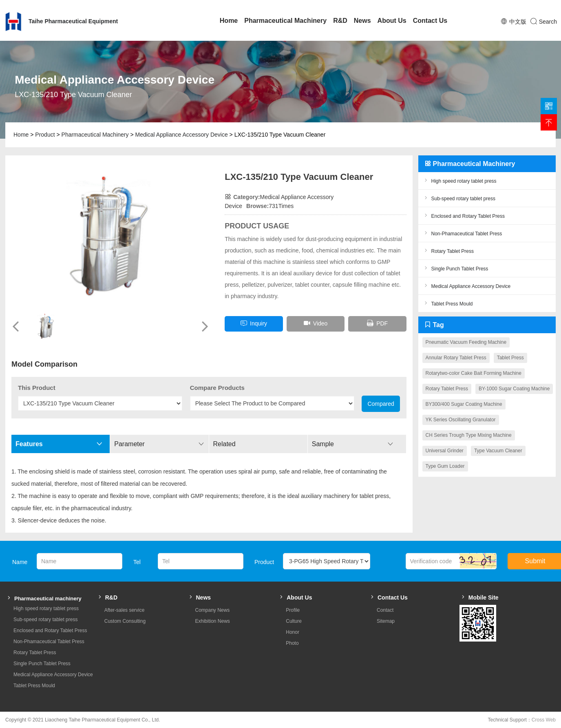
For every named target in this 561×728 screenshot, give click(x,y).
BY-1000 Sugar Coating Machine (514, 389)
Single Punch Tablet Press (455, 268)
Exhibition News (213, 621)
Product (45, 135)
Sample (353, 444)
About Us (392, 21)
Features (59, 444)
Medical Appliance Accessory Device (181, 135)
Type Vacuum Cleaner (498, 451)
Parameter (159, 444)
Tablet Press (510, 358)
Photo (292, 643)
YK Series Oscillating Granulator (461, 420)
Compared (381, 404)
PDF (377, 323)
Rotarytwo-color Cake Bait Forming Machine (474, 373)
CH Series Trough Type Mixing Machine (469, 435)
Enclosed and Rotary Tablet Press (464, 216)
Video (316, 323)
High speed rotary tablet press (459, 180)
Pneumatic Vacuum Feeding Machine (466, 342)
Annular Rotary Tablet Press (456, 358)
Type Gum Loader (445, 466)
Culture (294, 621)
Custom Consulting (125, 621)
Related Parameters (260, 447)
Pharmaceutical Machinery (285, 21)
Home (229, 21)
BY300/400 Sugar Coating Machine (464, 404)
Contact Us (430, 21)
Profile (293, 610)
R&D (340, 21)
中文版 (518, 22)
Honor (293, 632)
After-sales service (125, 610)
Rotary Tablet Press (448, 251)
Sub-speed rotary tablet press (459, 198)
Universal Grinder (445, 451)
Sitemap (386, 621)
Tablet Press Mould (448, 303)
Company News (213, 610)
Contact (385, 610)
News (362, 21)
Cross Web (544, 720)
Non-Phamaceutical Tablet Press (462, 233)
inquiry (254, 323)
